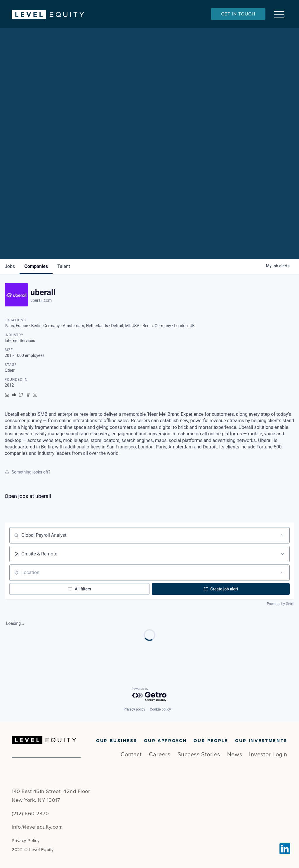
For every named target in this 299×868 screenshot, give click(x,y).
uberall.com (41, 300)
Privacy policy (134, 709)
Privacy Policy (26, 841)
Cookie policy (160, 709)
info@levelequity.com (37, 827)
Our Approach (165, 741)
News (235, 755)
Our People (211, 741)
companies (36, 266)
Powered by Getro (281, 604)
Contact (131, 755)
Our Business (117, 741)
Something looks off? (27, 472)
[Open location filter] (282, 573)
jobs (10, 266)
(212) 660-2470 (30, 813)
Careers (160, 755)
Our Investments (261, 741)
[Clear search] (282, 535)
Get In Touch (238, 14)
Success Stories (199, 755)
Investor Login (268, 755)
